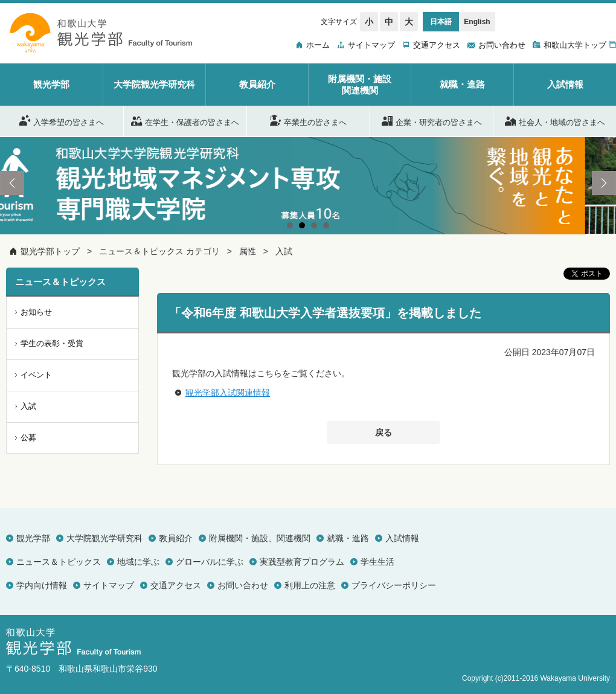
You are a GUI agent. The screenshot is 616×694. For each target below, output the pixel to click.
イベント (36, 375)
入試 (284, 251)
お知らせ (36, 312)
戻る (383, 432)
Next (604, 183)
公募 (28, 438)
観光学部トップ (50, 251)
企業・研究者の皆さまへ (432, 120)
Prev (12, 183)
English (477, 22)
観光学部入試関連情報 (228, 393)
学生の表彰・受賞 (52, 343)
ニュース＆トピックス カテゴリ (159, 251)
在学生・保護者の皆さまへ (185, 120)
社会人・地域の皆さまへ (555, 120)
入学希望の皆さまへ (62, 120)
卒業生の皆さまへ (308, 120)
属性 (248, 251)
